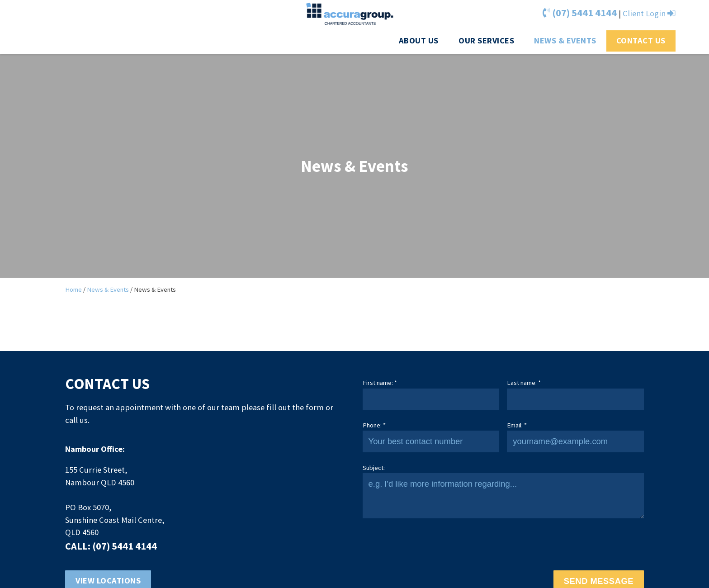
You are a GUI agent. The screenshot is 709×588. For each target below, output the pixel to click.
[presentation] (431, 545)
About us (419, 40)
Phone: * (374, 425)
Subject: (374, 468)
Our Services (486, 40)
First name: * (380, 383)
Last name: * (524, 383)
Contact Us (641, 40)
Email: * (517, 425)
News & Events (565, 40)
